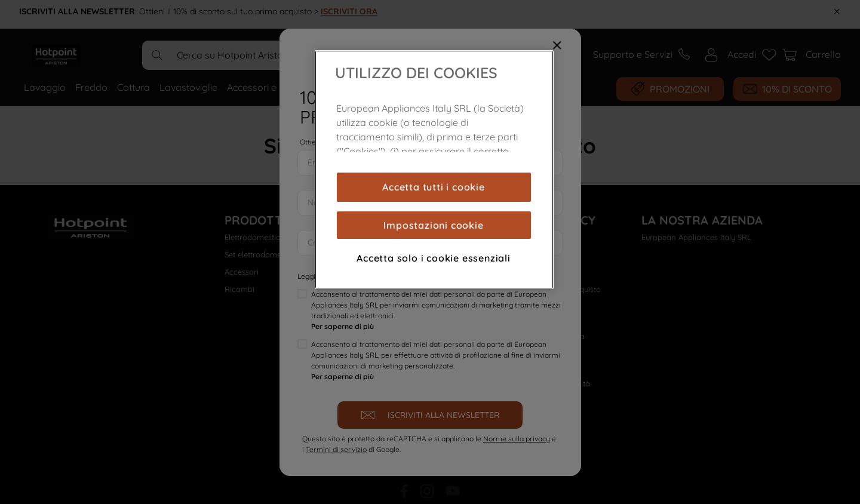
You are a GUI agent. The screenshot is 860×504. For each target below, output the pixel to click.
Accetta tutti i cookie (434, 187)
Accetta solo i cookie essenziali (434, 258)
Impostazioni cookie (433, 225)
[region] (434, 170)
